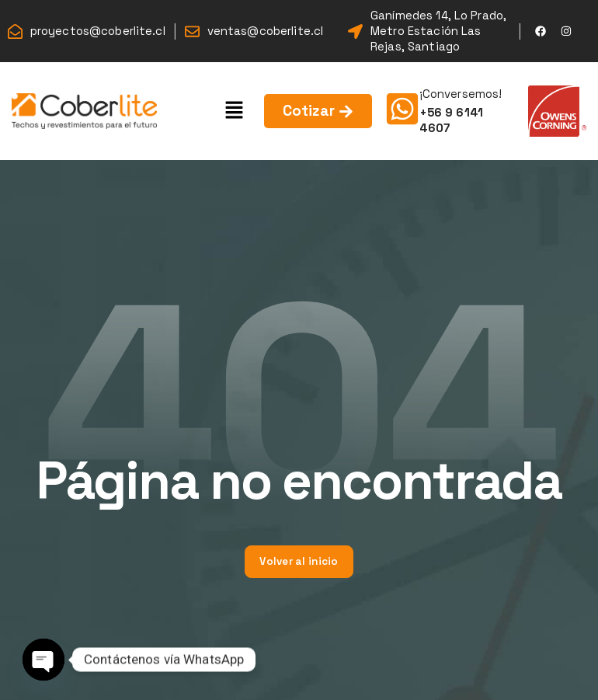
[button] (235, 111)
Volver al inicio (299, 561)
